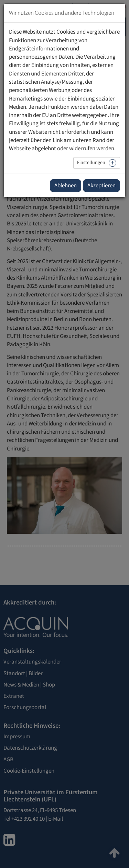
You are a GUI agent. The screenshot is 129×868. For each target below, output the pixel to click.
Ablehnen (66, 186)
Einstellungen (91, 163)
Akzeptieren (101, 186)
